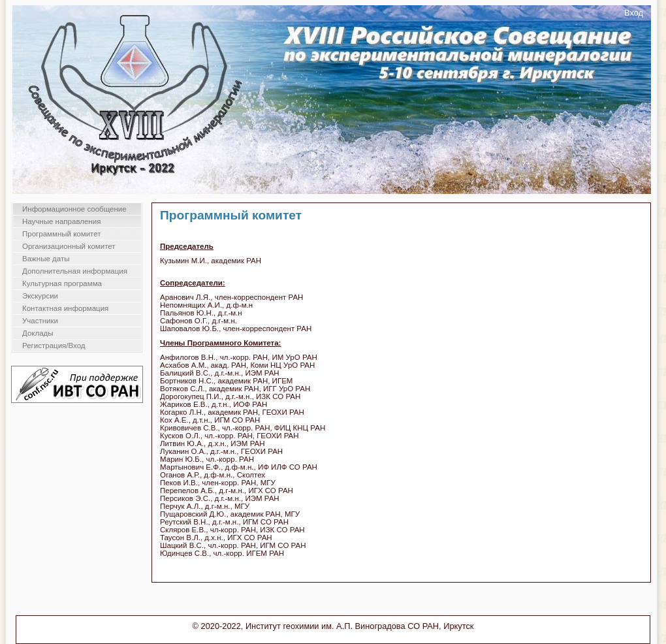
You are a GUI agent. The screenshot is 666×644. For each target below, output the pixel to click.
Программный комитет (62, 234)
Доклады (38, 333)
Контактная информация (65, 308)
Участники (40, 321)
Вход (634, 13)
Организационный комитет (69, 246)
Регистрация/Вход (54, 346)
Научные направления (61, 221)
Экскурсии (40, 296)
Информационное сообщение (74, 209)
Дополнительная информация (75, 271)
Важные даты (46, 259)
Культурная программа (62, 283)
